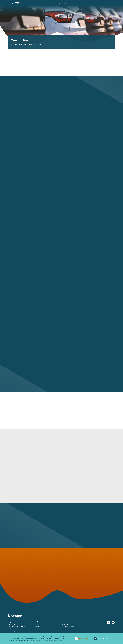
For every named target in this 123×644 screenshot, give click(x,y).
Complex (37, 627)
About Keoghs (12, 624)
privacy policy (59, 641)
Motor (20, 10)
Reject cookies (83, 639)
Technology (11, 631)
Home (9, 10)
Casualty (37, 624)
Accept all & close (103, 639)
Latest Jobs (65, 624)
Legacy (37, 631)
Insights (10, 633)
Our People (11, 629)
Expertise (15, 10)
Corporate (38, 629)
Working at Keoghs (68, 627)
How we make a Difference (16, 627)
